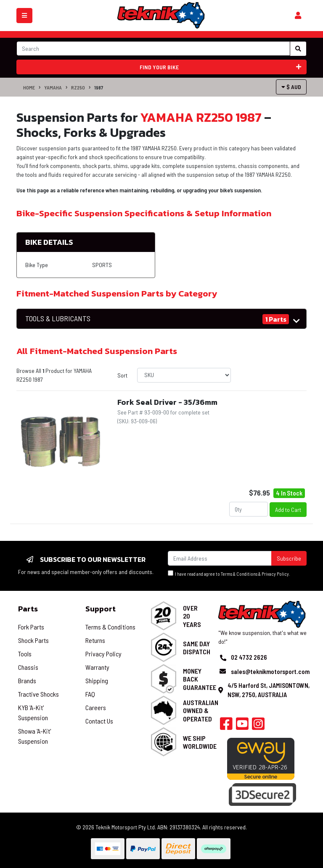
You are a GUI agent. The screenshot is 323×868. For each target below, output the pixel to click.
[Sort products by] (184, 375)
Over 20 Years (192, 616)
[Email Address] (220, 558)
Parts (28, 609)
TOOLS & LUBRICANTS (58, 319)
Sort (122, 375)
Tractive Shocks (38, 694)
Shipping (97, 681)
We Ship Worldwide (200, 742)
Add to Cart (288, 510)
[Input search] (153, 49)
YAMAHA (53, 87)
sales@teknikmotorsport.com (270, 671)
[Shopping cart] (298, 16)
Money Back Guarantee (200, 679)
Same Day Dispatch (197, 648)
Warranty (97, 667)
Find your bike (221, 67)
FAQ (90, 694)
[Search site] (298, 49)
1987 (99, 87)
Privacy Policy (275, 574)
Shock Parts (33, 640)
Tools (25, 654)
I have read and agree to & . (229, 573)
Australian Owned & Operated (201, 710)
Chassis (28, 667)
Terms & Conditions (239, 574)
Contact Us (99, 721)
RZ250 (78, 87)
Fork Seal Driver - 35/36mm (167, 402)
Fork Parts (31, 627)
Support (101, 609)
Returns (95, 640)
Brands (27, 681)
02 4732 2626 (249, 657)
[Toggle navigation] (24, 16)
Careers (96, 707)
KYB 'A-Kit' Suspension (33, 712)
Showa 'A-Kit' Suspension (34, 736)
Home (29, 87)
